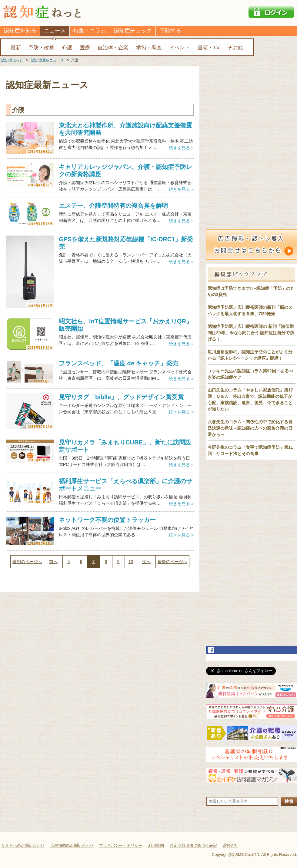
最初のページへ (27, 562)
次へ (146, 562)
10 (131, 562)
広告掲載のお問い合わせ (72, 845)
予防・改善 (41, 48)
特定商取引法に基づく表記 (193, 845)
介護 (67, 48)
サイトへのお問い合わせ (23, 845)
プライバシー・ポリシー (121, 845)
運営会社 (230, 845)
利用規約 (156, 845)
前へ (53, 562)
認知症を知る (20, 31)
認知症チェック (133, 31)
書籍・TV (209, 48)
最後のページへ (172, 562)
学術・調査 (149, 48)
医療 (85, 48)
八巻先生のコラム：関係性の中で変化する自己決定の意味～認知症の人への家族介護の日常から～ (250, 428)
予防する (170, 31)
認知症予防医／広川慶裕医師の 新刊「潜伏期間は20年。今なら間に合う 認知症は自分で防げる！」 (251, 333)
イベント (180, 48)
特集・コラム (90, 31)
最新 (16, 48)
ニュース (55, 31)
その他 (235, 48)
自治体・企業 (113, 48)
